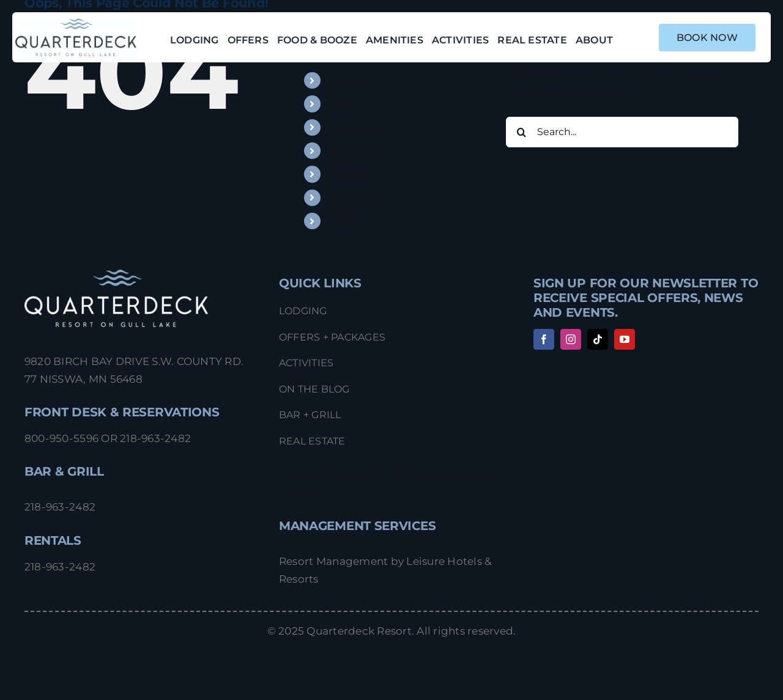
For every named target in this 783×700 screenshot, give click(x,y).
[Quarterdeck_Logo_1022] (76, 23)
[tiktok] (598, 339)
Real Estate (356, 198)
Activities (351, 174)
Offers (342, 104)
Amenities (353, 151)
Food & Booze (362, 127)
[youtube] (625, 339)
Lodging (348, 80)
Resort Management (333, 474)
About (343, 221)
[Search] (521, 132)
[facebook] (544, 339)
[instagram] (571, 339)
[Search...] (622, 132)
